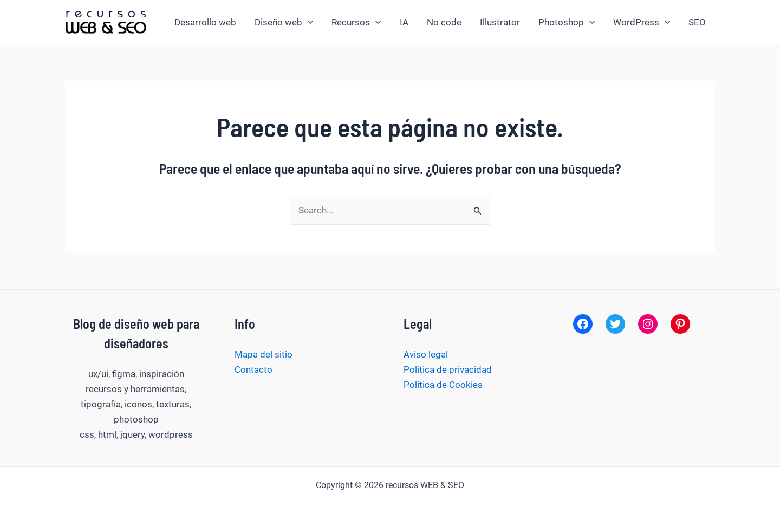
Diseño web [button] (284, 22)
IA (404, 22)
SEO (697, 22)
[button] (308, 22)
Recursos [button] (356, 22)
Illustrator (500, 22)
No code (444, 22)
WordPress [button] (642, 22)
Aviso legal (426, 354)
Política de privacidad (448, 369)
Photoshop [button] (567, 22)
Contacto (253, 369)
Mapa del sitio (264, 354)
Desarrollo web (205, 22)
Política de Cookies (443, 385)
